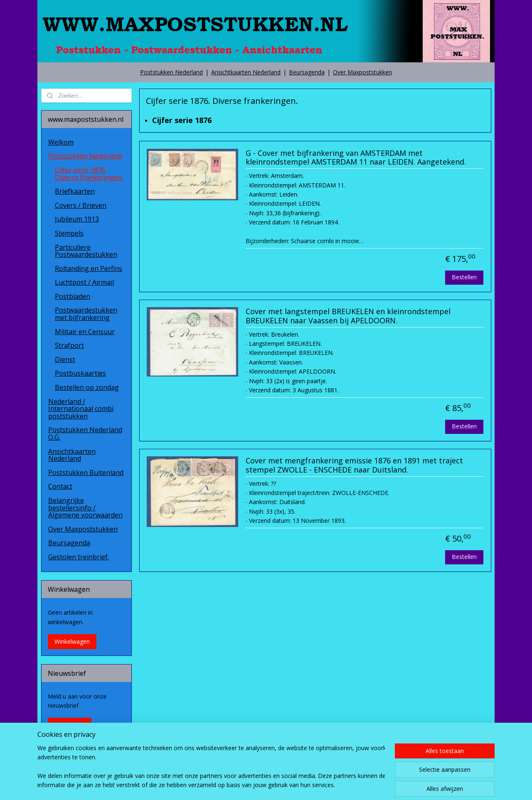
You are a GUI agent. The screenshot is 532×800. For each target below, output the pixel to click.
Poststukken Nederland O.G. (85, 433)
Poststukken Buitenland (86, 473)
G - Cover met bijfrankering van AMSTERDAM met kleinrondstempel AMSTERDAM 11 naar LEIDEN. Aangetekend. (355, 158)
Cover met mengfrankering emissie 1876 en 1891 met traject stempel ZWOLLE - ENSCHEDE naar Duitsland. (354, 465)
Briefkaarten (75, 191)
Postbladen (73, 296)
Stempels (69, 233)
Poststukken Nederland (171, 72)
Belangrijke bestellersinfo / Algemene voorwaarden (85, 508)
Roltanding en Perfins (89, 268)
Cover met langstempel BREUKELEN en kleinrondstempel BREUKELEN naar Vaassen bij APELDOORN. (348, 316)
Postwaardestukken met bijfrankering (86, 314)
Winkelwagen (72, 641)
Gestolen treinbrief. (79, 557)
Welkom (61, 142)
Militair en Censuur (85, 332)
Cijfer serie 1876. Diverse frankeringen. (89, 174)
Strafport (69, 345)
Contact (60, 486)
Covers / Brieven (81, 205)
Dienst (65, 359)
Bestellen (464, 277)
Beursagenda (307, 72)
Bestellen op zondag (87, 387)
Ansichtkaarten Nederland (246, 72)
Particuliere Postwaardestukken (86, 251)
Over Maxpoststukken (362, 72)
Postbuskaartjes (80, 373)
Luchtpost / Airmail (84, 282)
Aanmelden (70, 725)
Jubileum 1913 (77, 219)
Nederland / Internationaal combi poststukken (81, 409)
